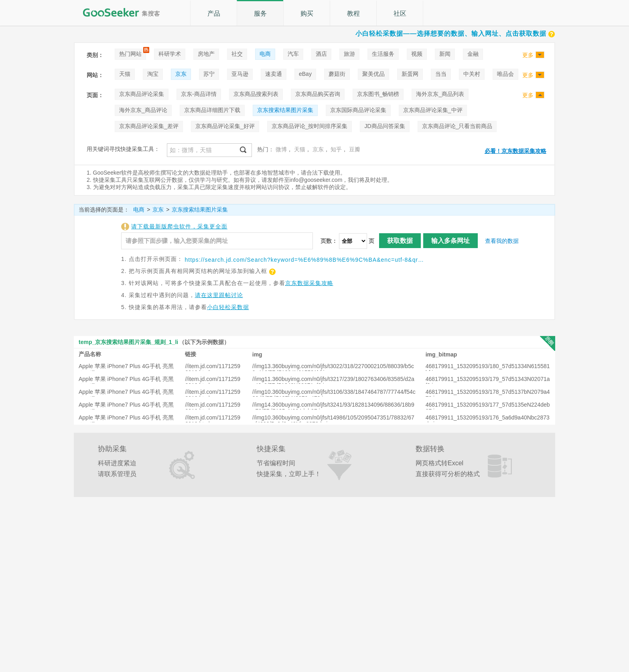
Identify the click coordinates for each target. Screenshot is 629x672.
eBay (305, 74)
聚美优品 (373, 74)
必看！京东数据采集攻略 (515, 151)
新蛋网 (410, 74)
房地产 (206, 54)
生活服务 (383, 54)
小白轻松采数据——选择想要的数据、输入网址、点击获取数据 (455, 34)
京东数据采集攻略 (309, 283)
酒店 (321, 54)
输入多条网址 (450, 241)
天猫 (125, 74)
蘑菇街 (337, 74)
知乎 (336, 149)
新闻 (445, 54)
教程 (353, 13)
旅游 (349, 54)
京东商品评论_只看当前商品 (457, 126)
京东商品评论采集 (142, 94)
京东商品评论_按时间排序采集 (310, 126)
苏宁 (209, 74)
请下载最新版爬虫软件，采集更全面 (179, 226)
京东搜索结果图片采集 (285, 110)
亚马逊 (240, 74)
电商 (265, 54)
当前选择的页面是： (104, 210)
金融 (473, 54)
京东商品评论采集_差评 (149, 126)
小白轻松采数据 (228, 307)
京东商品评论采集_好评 (225, 126)
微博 (281, 149)
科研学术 (170, 54)
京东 (181, 74)
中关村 (472, 74)
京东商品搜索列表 (256, 94)
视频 (417, 54)
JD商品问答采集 (385, 126)
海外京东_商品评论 (143, 110)
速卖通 (274, 74)
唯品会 (505, 74)
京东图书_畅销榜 (378, 94)
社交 (237, 54)
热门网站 (130, 54)
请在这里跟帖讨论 (219, 295)
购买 (307, 13)
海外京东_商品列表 (440, 94)
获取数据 (400, 241)
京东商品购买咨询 (318, 94)
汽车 (293, 54)
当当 (441, 74)
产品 (214, 13)
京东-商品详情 (199, 94)
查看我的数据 (502, 241)
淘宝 (153, 74)
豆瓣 (355, 149)
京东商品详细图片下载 (212, 110)
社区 (400, 13)
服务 (260, 13)
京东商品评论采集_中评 (433, 110)
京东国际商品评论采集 (358, 110)
